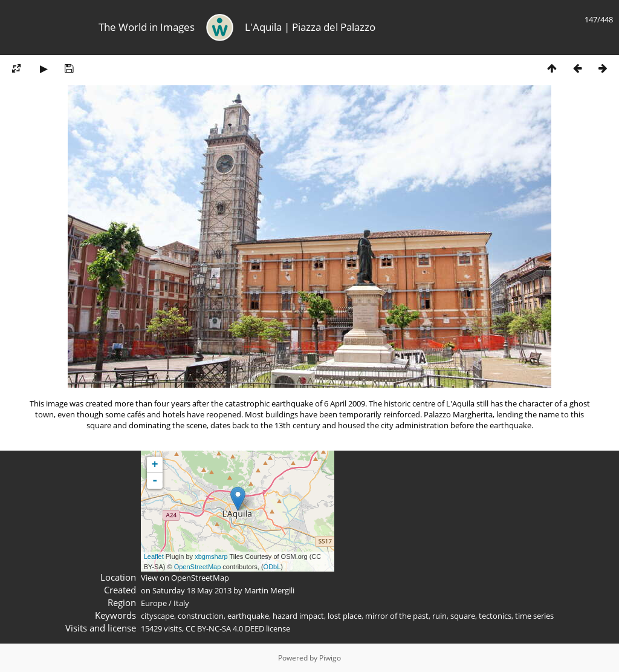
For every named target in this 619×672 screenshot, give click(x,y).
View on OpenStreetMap (185, 578)
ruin (439, 616)
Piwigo (330, 658)
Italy (181, 603)
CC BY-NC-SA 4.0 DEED (225, 628)
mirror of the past (397, 616)
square (463, 616)
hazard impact (298, 616)
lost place (345, 616)
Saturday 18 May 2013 (192, 590)
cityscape (157, 616)
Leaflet (154, 556)
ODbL (272, 567)
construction (201, 616)
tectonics (495, 616)
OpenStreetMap (198, 567)
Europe (154, 603)
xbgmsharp (211, 556)
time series (534, 616)
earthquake (248, 616)
